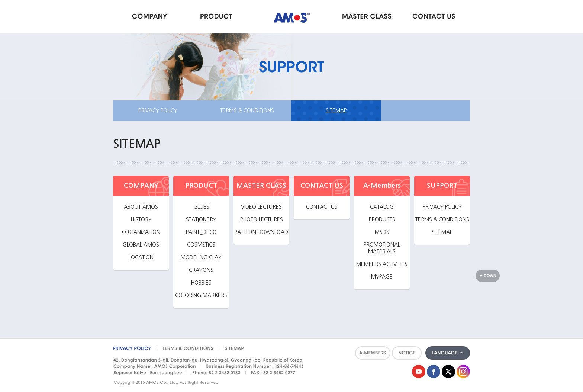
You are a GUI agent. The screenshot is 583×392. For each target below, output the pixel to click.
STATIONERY (201, 219)
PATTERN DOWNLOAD (261, 232)
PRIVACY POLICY (158, 110)
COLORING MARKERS (201, 295)
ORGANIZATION (141, 232)
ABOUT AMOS (141, 207)
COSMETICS (201, 245)
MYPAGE (382, 277)
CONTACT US (322, 207)
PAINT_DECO (201, 232)
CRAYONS (201, 270)
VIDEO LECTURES (261, 207)
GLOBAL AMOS (141, 245)
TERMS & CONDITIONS (247, 110)
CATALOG (382, 207)
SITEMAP (336, 110)
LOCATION (141, 257)
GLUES (201, 207)
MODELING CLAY (201, 257)
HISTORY (141, 219)
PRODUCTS (382, 219)
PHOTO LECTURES (262, 219)
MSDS (382, 232)
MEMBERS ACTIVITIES (382, 264)
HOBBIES (201, 283)
